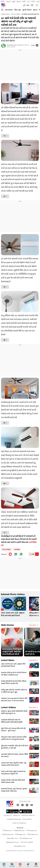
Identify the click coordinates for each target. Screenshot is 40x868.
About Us (17, 815)
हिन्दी (3, 1)
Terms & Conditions (19, 823)
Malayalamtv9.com (12, 842)
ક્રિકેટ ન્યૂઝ (18, 10)
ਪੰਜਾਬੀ (33, 1)
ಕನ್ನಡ (14, 1)
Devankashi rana (12, 45)
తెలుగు (19, 1)
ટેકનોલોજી (17, 549)
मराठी (24, 1)
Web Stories (8, 625)
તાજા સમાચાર (9, 10)
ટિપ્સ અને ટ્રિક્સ (6, 549)
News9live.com (12, 838)
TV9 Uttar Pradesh (27, 842)
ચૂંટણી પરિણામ (27, 10)
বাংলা (28, 1)
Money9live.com (20, 846)
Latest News (8, 660)
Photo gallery (16, 14)
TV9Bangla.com (20, 834)
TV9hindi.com (7, 830)
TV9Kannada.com (7, 834)
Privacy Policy (27, 819)
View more (33, 625)
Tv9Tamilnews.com (25, 838)
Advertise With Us (28, 815)
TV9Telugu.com (31, 830)
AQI (28, 5)
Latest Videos (8, 707)
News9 (8, 1)
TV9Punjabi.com (32, 834)
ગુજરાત (35, 10)
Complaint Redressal (14, 819)
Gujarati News (6, 14)
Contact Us (8, 815)
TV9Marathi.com (19, 830)
